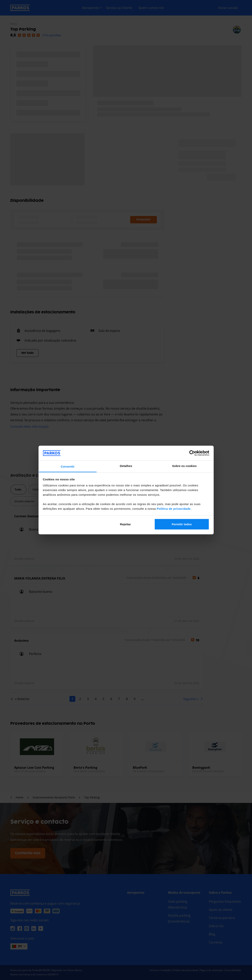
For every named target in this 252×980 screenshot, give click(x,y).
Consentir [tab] (68, 466)
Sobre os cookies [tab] (184, 466)
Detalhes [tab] (126, 466)
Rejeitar (125, 524)
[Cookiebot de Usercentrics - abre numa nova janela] (192, 453)
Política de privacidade (174, 509)
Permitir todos (182, 524)
